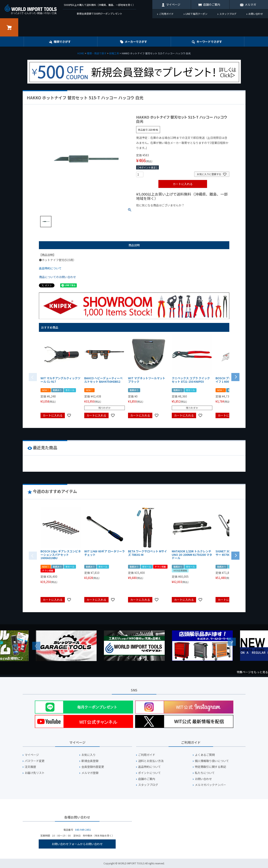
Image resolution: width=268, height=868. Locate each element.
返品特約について (50, 268)
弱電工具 (114, 53)
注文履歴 (30, 767)
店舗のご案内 (212, 4)
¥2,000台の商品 (201, 212)
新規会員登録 (90, 761)
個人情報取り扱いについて (212, 761)
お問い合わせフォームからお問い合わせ (77, 844)
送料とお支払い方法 (151, 761)
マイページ (173, 4)
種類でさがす (62, 42)
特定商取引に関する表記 (210, 767)
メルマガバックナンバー (210, 785)
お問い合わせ (256, 14)
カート (9, 27)
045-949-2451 (83, 830)
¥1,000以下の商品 (149, 212)
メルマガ (250, 4)
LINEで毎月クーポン (196, 14)
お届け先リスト (35, 773)
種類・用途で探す (97, 53)
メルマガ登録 (90, 773)
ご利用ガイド (166, 14)
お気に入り (89, 755)
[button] (235, 377)
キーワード (209, 42)
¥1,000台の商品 (176, 212)
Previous (36, 646)
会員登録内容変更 (93, 767)
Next (232, 642)
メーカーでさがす (136, 42)
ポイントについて (149, 773)
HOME (81, 53)
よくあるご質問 (205, 755)
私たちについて (205, 773)
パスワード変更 (35, 761)
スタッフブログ (228, 14)
